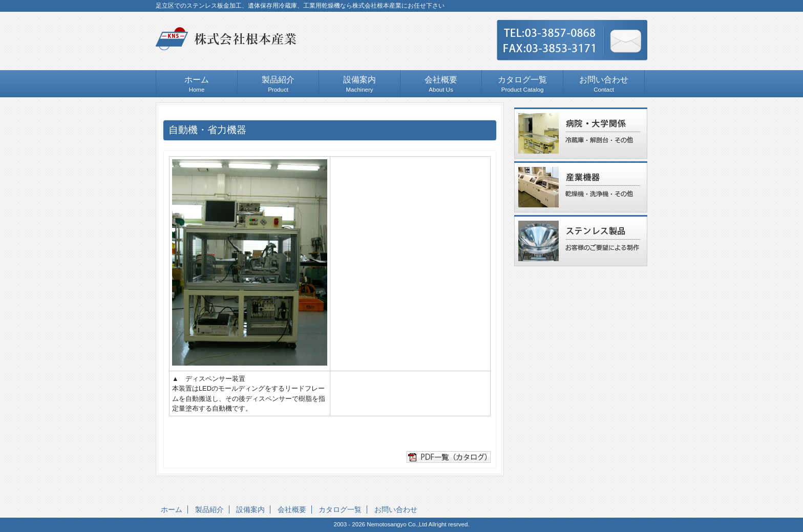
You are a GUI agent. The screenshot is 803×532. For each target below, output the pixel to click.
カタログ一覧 (340, 509)
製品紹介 (209, 509)
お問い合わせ (396, 509)
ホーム (172, 509)
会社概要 (292, 509)
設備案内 (250, 509)
